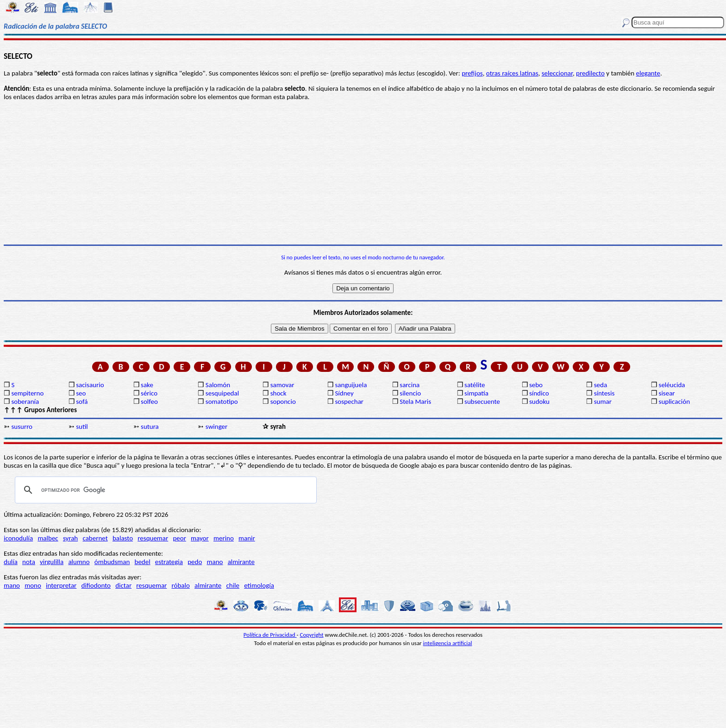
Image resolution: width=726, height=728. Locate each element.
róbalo (180, 585)
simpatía (476, 393)
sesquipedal (222, 393)
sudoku (539, 402)
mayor (200, 538)
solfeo (149, 402)
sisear (667, 393)
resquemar (153, 538)
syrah (70, 538)
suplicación (675, 402)
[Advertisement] (363, 173)
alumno (79, 562)
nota (29, 562)
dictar (123, 585)
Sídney (344, 393)
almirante (241, 562)
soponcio (283, 402)
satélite (475, 385)
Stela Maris (415, 402)
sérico (149, 393)
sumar (603, 402)
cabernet (95, 538)
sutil (82, 427)
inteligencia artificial (448, 643)
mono (33, 585)
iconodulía (18, 538)
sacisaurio (90, 385)
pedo (195, 562)
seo (81, 393)
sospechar (349, 402)
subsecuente (482, 402)
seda (601, 385)
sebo (536, 385)
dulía (11, 562)
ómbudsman (112, 562)
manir (247, 538)
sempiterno (27, 393)
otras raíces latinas (512, 73)
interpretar (61, 585)
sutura (150, 427)
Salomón (218, 385)
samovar (282, 385)
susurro (22, 427)
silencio (410, 393)
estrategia (169, 562)
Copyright (312, 635)
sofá (82, 402)
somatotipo (222, 402)
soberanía (25, 402)
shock (279, 393)
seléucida (672, 385)
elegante (648, 73)
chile (233, 585)
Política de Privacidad (270, 635)
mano (215, 562)
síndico (539, 393)
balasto (123, 538)
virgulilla (52, 562)
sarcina (410, 385)
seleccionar (557, 73)
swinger (216, 427)
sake (147, 385)
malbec (48, 538)
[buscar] (164, 490)
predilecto (590, 73)
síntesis (604, 393)
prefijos (472, 73)
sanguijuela (351, 385)
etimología (259, 585)
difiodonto (96, 585)
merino (224, 538)
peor (179, 538)
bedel (143, 562)
